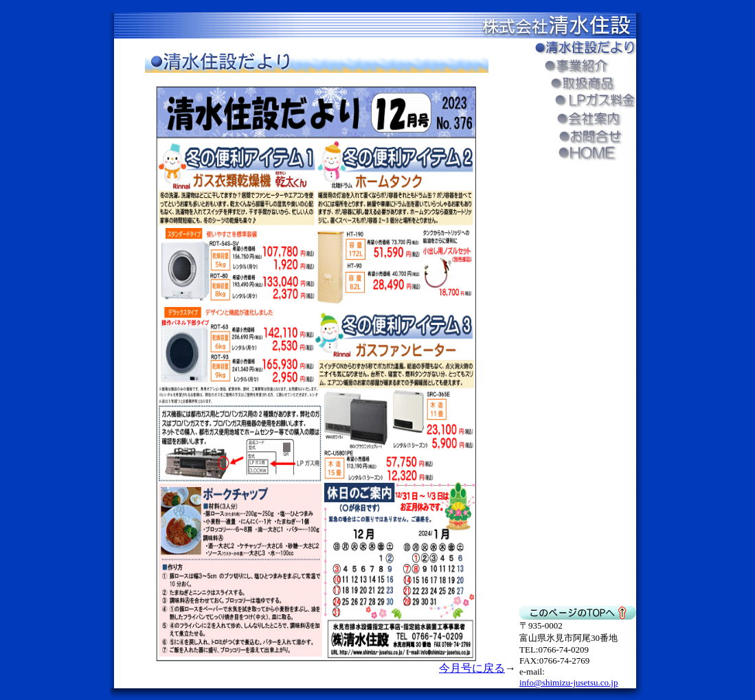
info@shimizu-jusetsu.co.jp (568, 682)
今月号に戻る (472, 668)
